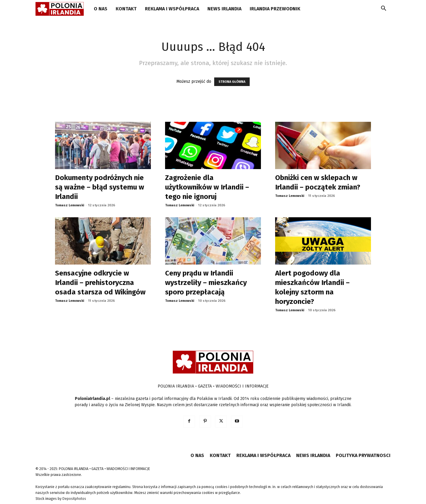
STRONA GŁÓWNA (232, 82)
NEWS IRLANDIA (224, 9)
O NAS (101, 9)
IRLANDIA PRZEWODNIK (275, 9)
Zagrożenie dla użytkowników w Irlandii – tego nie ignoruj (207, 187)
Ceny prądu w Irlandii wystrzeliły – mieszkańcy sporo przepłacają (206, 283)
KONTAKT (126, 9)
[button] (383, 9)
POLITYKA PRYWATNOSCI (363, 455)
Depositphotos (74, 499)
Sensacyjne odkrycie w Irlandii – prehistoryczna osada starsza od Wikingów (100, 283)
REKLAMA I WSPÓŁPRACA (172, 9)
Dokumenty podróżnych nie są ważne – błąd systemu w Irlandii (100, 187)
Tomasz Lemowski (70, 205)
